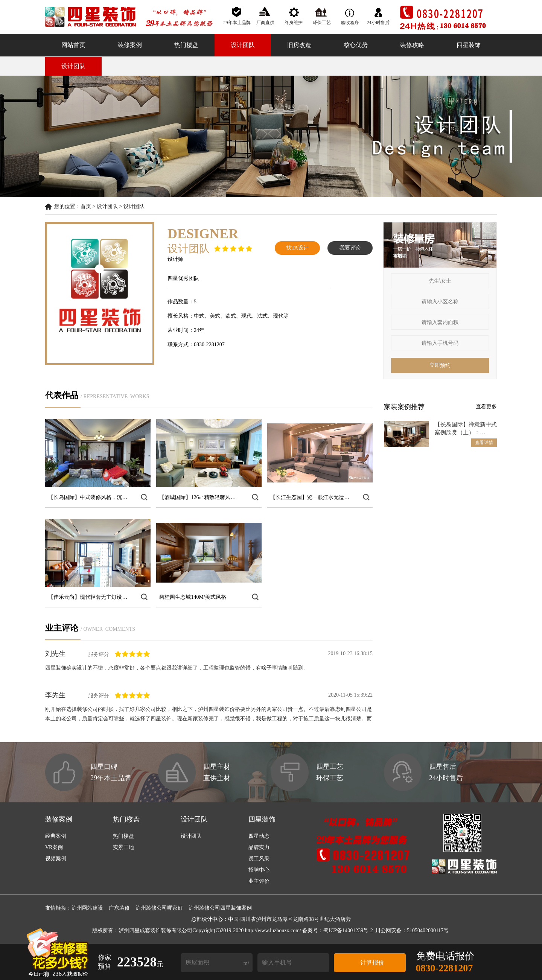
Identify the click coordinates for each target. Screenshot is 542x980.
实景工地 (123, 847)
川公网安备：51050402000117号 (412, 931)
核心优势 (356, 45)
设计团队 (243, 45)
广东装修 (119, 908)
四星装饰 (469, 45)
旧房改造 (299, 45)
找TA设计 (297, 248)
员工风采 (259, 859)
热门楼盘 (186, 45)
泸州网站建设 (87, 908)
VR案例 (54, 847)
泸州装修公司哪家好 (159, 908)
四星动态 (259, 836)
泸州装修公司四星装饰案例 (220, 908)
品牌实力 (259, 847)
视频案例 (56, 859)
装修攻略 (412, 45)
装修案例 (130, 45)
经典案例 (56, 836)
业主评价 (259, 881)
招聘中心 (259, 870)
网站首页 (73, 45)
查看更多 (486, 407)
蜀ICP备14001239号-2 (348, 931)
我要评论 (350, 248)
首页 (86, 206)
